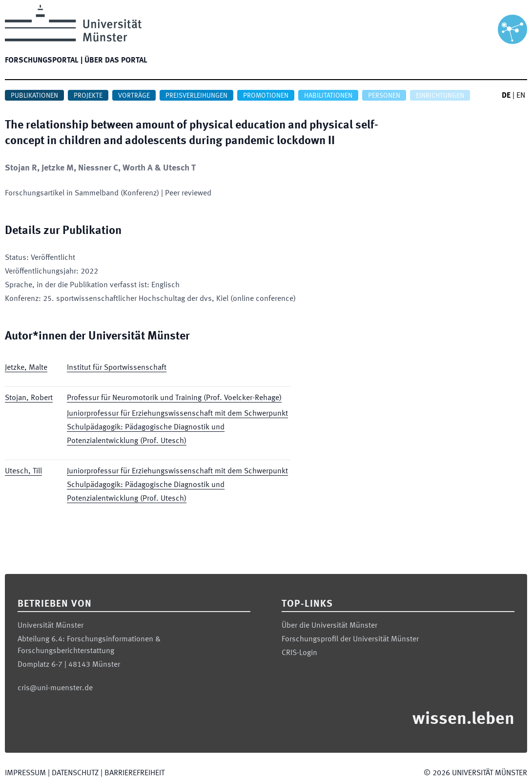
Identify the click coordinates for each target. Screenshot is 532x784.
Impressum (25, 773)
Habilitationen (328, 96)
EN (521, 96)
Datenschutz (75, 773)
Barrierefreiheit (134, 773)
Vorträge (134, 96)
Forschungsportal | (44, 61)
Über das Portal (116, 61)
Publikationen (34, 96)
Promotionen (266, 96)
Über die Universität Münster (329, 626)
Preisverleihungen (196, 96)
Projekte (88, 96)
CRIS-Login (299, 653)
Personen (384, 96)
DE (506, 96)
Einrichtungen (440, 96)
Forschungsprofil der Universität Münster (350, 639)
